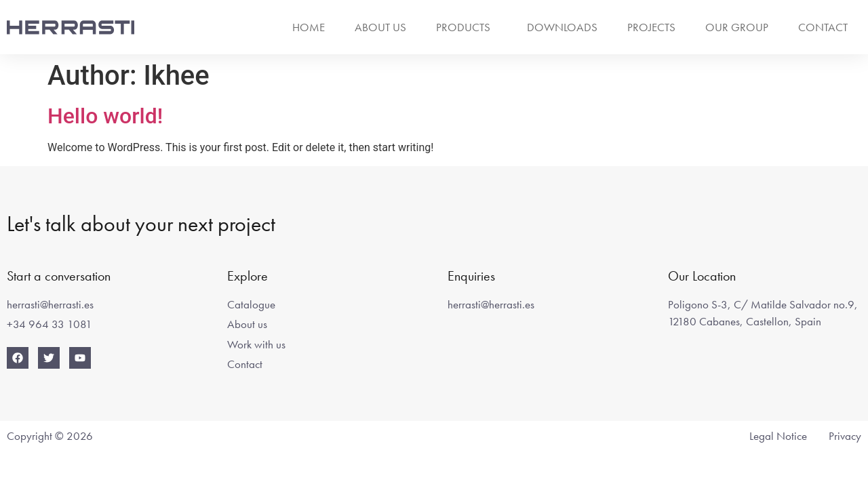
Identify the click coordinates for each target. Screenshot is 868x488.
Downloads (562, 27)
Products (467, 27)
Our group (737, 27)
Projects (651, 27)
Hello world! (105, 116)
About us (380, 27)
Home (309, 27)
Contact (823, 27)
